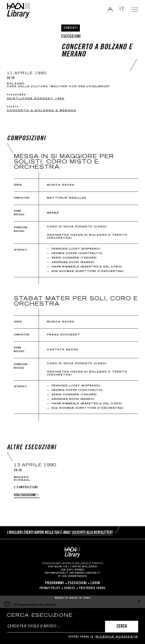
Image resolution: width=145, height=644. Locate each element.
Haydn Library (18, 11)
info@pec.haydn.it (85, 573)
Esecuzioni (77, 583)
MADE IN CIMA (80, 598)
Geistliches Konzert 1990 (36, 99)
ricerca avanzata (117, 637)
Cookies (70, 588)
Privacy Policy (50, 588)
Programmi (55, 583)
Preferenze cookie (92, 588)
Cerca (122, 627)
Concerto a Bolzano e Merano (42, 111)
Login (110, 9)
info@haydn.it (57, 573)
